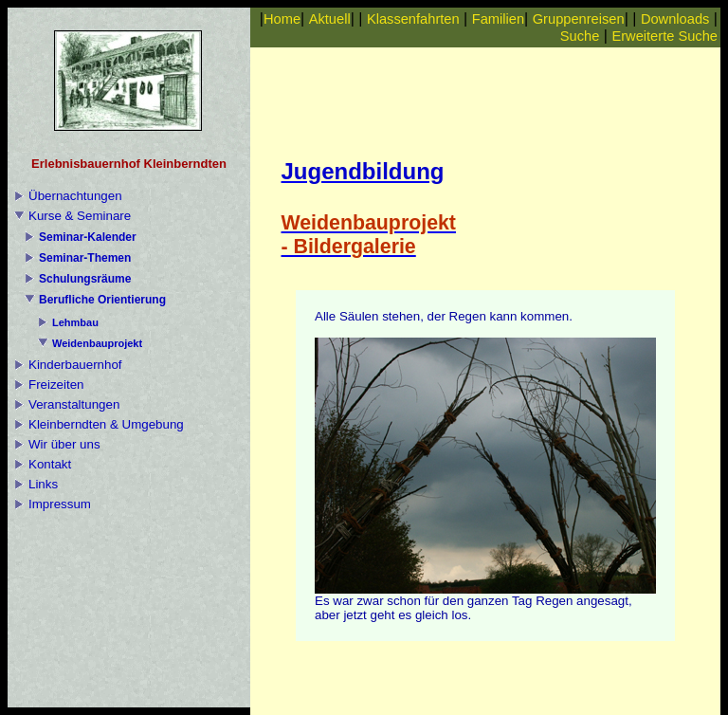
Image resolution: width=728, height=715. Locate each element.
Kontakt (50, 464)
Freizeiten (56, 385)
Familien (498, 19)
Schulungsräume (85, 279)
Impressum (60, 504)
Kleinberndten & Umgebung (106, 424)
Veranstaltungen (74, 404)
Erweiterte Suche (664, 36)
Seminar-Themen (85, 258)
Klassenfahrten (413, 19)
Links (43, 484)
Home (282, 19)
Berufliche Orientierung (102, 300)
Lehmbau (75, 322)
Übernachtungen (75, 196)
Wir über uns (64, 444)
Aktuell (330, 19)
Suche (580, 36)
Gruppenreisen (579, 19)
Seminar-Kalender (88, 237)
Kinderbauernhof (75, 365)
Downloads (675, 19)
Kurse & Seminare (80, 216)
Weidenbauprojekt (97, 343)
